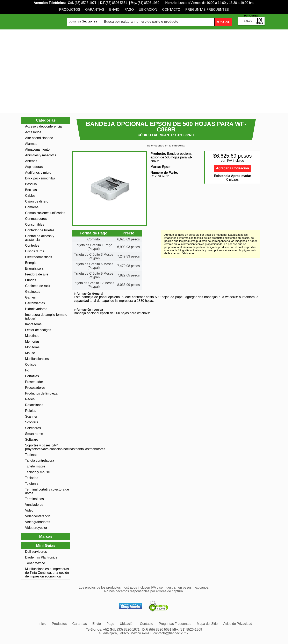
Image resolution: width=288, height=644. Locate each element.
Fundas (31, 280)
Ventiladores (34, 505)
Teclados (32, 478)
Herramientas (35, 303)
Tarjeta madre (35, 466)
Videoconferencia (38, 516)
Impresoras (33, 324)
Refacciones (34, 405)
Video (29, 510)
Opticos (31, 365)
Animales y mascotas (41, 155)
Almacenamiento (37, 149)
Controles (32, 245)
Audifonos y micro (38, 173)
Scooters (32, 422)
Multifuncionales (37, 359)
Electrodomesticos (39, 257)
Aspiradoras (34, 167)
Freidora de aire (37, 274)
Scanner (31, 416)
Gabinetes (33, 292)
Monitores (32, 347)
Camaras (32, 207)
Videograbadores (38, 522)
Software (32, 440)
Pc (27, 370)
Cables (30, 196)
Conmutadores (36, 219)
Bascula (31, 184)
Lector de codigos (38, 330)
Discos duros (35, 251)
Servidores (33, 428)
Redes (30, 399)
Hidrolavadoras (36, 309)
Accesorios (33, 132)
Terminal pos (34, 499)
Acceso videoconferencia (43, 126)
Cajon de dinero (37, 201)
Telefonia (32, 484)
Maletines (32, 336)
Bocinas (31, 190)
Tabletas (31, 455)
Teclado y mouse (37, 472)
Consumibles (35, 224)
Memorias (32, 341)
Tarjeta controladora (40, 461)
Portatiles (32, 376)
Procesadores (35, 388)
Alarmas (31, 144)
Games (30, 297)
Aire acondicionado (39, 138)
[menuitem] (70, 10)
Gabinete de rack (38, 286)
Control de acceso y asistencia (40, 238)
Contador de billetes (40, 230)
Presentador (34, 382)
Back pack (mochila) (40, 178)
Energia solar (35, 269)
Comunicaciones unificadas (45, 213)
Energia (31, 263)
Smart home (34, 434)
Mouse (30, 353)
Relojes (31, 411)
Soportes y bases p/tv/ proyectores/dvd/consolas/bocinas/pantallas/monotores (47, 447)
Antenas (31, 161)
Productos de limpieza (41, 393)
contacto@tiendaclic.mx (171, 633)
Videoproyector (36, 528)
